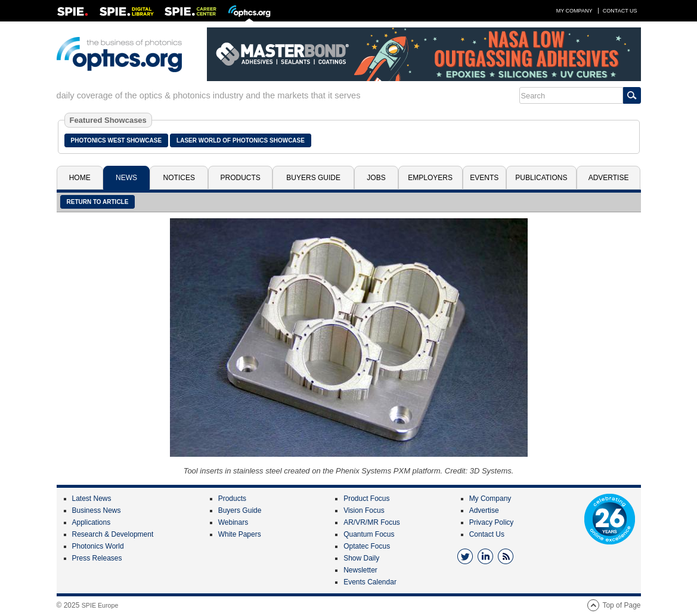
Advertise (609, 178)
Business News (97, 510)
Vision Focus (364, 510)
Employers (430, 178)
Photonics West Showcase (117, 140)
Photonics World (98, 546)
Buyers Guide (313, 178)
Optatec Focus (367, 546)
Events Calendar (370, 582)
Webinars (233, 522)
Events (484, 178)
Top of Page (621, 605)
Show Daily (361, 558)
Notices (179, 178)
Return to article (98, 202)
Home (80, 178)
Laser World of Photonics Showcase (241, 140)
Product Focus (366, 499)
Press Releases (97, 558)
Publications (541, 178)
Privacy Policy (492, 522)
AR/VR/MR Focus (372, 522)
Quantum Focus (369, 534)
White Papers (240, 534)
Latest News (92, 499)
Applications (92, 522)
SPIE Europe (100, 605)
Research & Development (113, 534)
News (126, 178)
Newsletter (360, 570)
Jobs (376, 178)
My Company (574, 11)
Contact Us (620, 11)
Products (241, 178)
